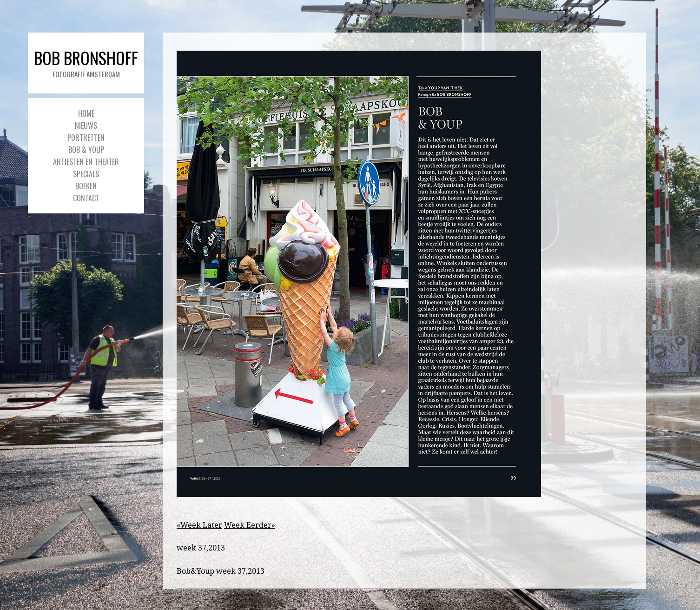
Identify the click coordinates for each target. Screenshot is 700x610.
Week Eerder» (250, 525)
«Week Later (199, 525)
